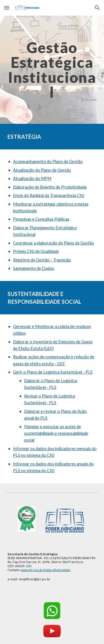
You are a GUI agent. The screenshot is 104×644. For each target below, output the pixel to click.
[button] (7, 8)
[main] (52, 70)
